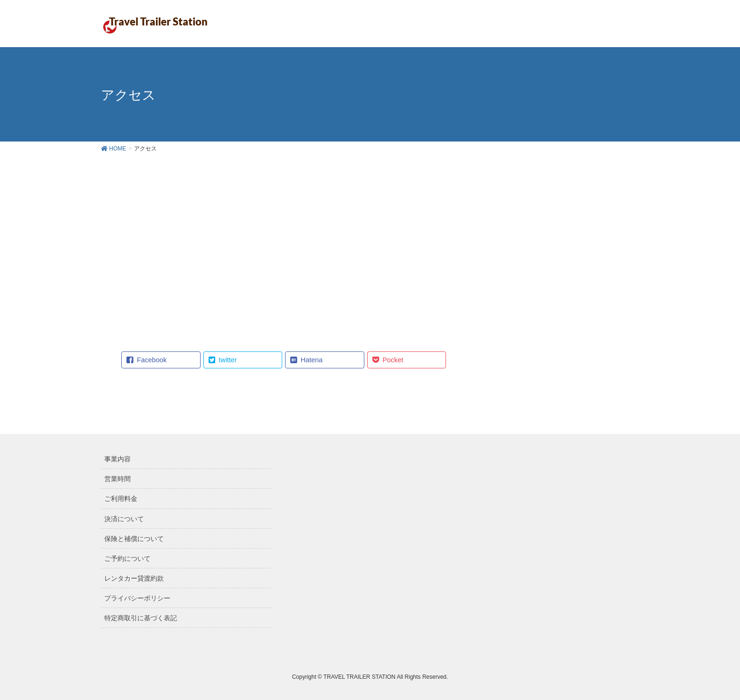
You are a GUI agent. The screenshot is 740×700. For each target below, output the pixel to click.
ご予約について (127, 558)
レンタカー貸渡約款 (134, 578)
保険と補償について (134, 539)
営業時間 (118, 479)
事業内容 (118, 459)
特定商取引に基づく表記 (141, 618)
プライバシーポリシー (137, 598)
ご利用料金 (121, 499)
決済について (124, 519)
